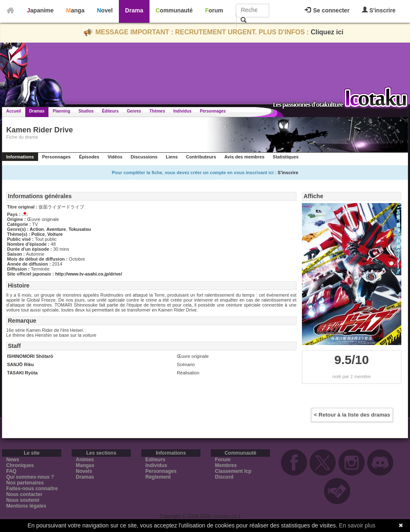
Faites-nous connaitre (32, 489)
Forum (214, 10)
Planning (61, 111)
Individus (182, 111)
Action (37, 229)
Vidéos (115, 157)
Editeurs (155, 460)
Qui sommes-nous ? (30, 477)
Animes (85, 460)
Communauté (174, 10)
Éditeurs (110, 111)
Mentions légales (26, 506)
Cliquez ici (327, 32)
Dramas (37, 111)
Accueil (14, 111)
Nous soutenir (23, 500)
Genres (134, 111)
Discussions (144, 157)
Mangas (85, 465)
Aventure (56, 229)
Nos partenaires (25, 483)
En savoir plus (357, 525)
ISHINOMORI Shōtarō (30, 356)
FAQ (11, 471)
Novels (84, 471)
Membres (226, 465)
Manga (75, 10)
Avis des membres (245, 157)
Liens (172, 157)
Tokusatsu (80, 229)
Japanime (40, 10)
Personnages (213, 111)
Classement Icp (233, 471)
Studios (86, 111)
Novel (105, 10)
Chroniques (20, 465)
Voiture (55, 234)
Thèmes (157, 111)
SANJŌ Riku (20, 364)
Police (38, 234)
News (13, 460)
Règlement (158, 477)
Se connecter (327, 10)
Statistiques (286, 157)
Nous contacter (24, 494)
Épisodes (89, 157)
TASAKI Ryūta (22, 373)
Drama (134, 10)
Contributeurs (201, 157)
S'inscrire (379, 10)
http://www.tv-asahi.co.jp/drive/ (89, 274)
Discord (224, 477)
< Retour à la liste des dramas (352, 415)
